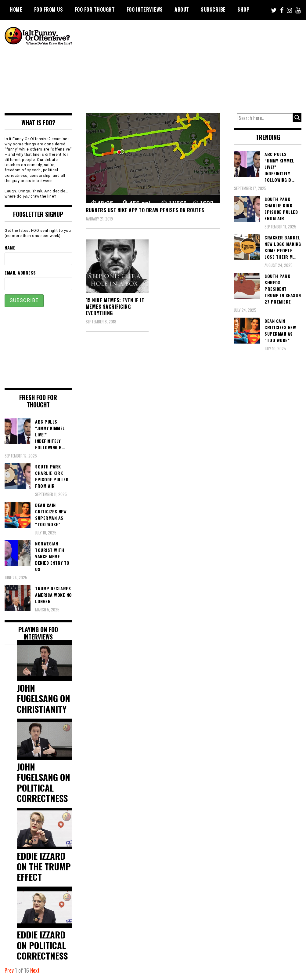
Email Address (20, 273)
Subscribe (213, 9)
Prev (9, 970)
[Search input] (265, 118)
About (182, 9)
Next (35, 970)
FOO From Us (49, 9)
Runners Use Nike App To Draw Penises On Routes (145, 210)
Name (10, 248)
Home (16, 9)
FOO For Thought (95, 9)
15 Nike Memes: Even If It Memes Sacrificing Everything (115, 307)
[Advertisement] (195, 66)
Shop (243, 9)
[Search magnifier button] (297, 118)
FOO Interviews (145, 9)
